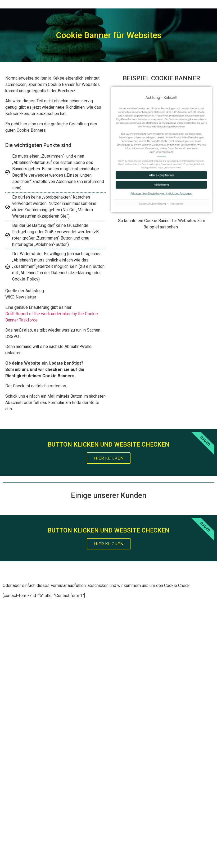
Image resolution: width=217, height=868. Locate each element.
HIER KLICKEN (109, 458)
